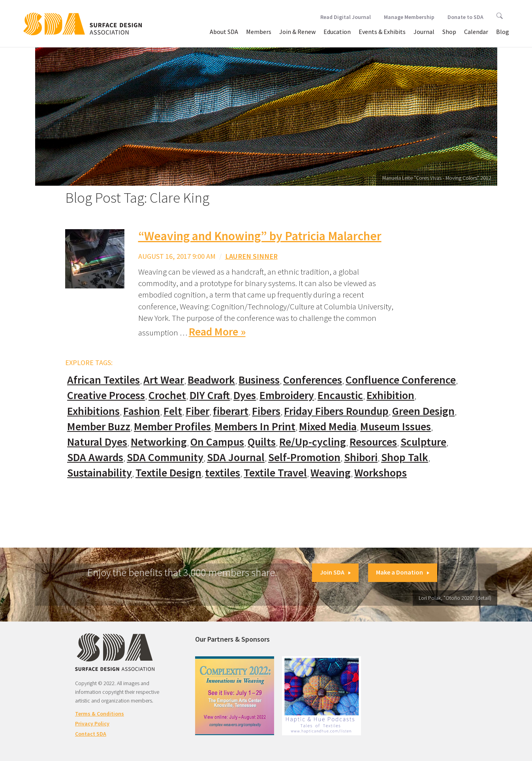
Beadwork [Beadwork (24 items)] (211, 380)
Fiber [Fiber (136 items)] (197, 411)
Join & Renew (297, 32)
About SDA (224, 32)
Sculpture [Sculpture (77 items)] (423, 442)
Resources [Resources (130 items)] (373, 442)
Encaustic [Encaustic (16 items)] (340, 395)
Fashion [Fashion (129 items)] (142, 411)
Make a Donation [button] (403, 572)
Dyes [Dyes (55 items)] (245, 395)
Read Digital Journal (346, 17)
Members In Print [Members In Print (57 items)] (255, 427)
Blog (503, 32)
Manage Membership (409, 17)
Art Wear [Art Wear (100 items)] (164, 380)
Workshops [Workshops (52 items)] (381, 473)
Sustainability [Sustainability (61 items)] (100, 473)
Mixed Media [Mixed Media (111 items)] (328, 427)
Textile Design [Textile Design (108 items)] (168, 473)
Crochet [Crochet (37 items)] (167, 395)
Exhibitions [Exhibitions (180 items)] (93, 411)
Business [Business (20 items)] (259, 380)
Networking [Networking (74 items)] (159, 442)
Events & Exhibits (382, 32)
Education (337, 32)
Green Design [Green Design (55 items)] (423, 411)
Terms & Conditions (100, 714)
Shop (449, 32)
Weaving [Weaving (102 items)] (331, 473)
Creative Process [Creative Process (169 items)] (106, 395)
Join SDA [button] (335, 572)
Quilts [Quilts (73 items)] (262, 442)
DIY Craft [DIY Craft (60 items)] (210, 395)
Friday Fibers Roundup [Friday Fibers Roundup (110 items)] (336, 411)
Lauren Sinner (251, 256)
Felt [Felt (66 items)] (173, 411)
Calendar (476, 32)
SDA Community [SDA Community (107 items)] (165, 457)
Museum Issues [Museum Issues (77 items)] (396, 427)
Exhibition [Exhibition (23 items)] (390, 395)
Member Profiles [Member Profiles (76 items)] (172, 427)
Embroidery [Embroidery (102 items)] (287, 395)
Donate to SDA (465, 17)
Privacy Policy (92, 723)
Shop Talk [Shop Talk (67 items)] (405, 457)
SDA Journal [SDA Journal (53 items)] (236, 457)
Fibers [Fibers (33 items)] (266, 411)
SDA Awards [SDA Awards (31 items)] (95, 457)
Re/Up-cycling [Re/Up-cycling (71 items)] (313, 442)
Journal (424, 32)
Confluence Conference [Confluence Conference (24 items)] (401, 380)
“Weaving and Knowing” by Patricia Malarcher (260, 236)
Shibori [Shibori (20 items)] (361, 457)
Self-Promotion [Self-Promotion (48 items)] (304, 457)
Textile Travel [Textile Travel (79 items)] (275, 473)
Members (259, 32)
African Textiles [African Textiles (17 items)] (103, 380)
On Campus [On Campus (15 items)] (217, 442)
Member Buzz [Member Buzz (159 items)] (99, 427)
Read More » (217, 332)
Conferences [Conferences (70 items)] (313, 380)
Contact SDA (91, 734)
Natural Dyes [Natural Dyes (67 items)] (97, 442)
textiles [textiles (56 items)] (223, 473)
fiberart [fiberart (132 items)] (231, 411)
